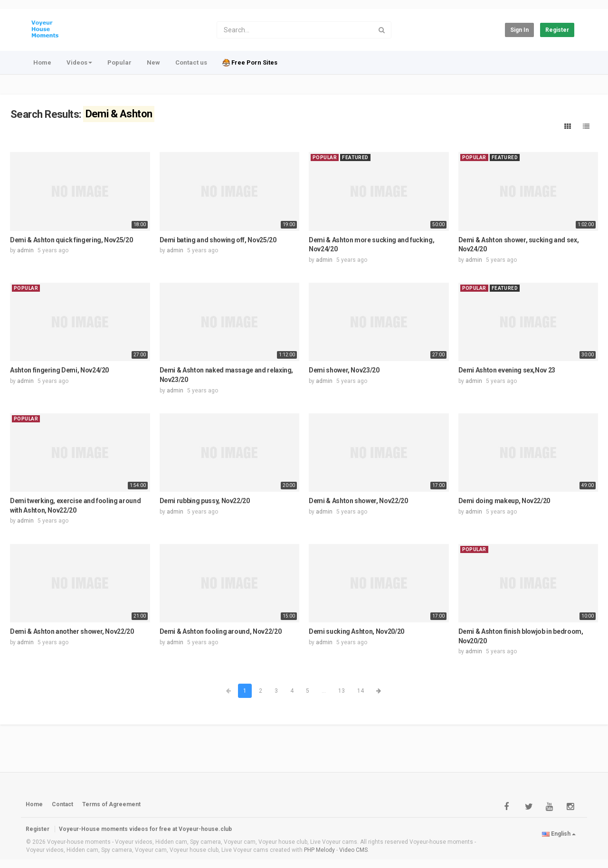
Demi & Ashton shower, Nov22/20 (358, 501)
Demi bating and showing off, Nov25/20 (218, 240)
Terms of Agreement (111, 804)
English (559, 834)
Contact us (191, 62)
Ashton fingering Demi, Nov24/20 (59, 370)
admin (25, 250)
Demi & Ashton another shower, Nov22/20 (72, 631)
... (324, 691)
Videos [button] (79, 62)
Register (557, 30)
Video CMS (353, 850)
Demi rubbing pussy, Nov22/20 (205, 501)
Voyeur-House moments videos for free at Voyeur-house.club (145, 829)
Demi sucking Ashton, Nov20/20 (356, 631)
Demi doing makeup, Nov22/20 (504, 501)
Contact (62, 804)
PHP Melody (319, 850)
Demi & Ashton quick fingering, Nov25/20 (71, 240)
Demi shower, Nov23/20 (344, 370)
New (153, 62)
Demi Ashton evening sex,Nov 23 (507, 370)
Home (42, 62)
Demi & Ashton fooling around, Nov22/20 (221, 631)
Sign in (519, 30)
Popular (119, 62)
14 (361, 691)
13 (342, 691)
